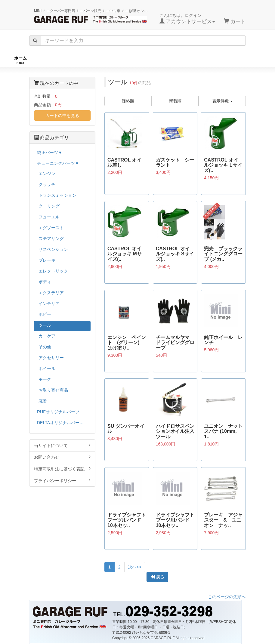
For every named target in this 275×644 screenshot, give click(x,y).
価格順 (128, 101)
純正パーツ (197, 60)
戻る (157, 577)
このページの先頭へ (227, 597)
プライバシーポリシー (62, 481)
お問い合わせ (62, 457)
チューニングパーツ (140, 60)
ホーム (20, 60)
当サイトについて (62, 445)
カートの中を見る (62, 116)
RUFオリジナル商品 (74, 60)
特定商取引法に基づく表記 (62, 469)
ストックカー (248, 60)
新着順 (175, 101)
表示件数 (222, 101)
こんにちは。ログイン (187, 19)
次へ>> (135, 567)
